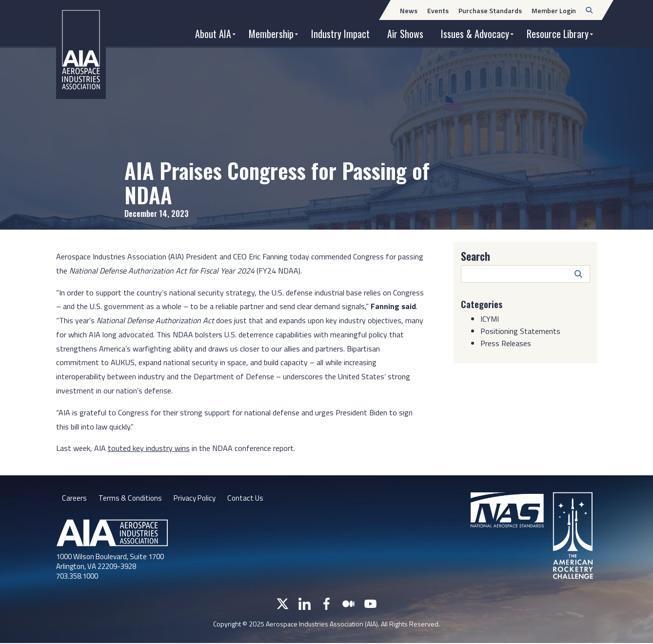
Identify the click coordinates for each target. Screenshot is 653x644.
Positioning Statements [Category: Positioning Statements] (520, 331)
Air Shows (405, 34)
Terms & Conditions (130, 499)
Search (475, 256)
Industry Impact (340, 34)
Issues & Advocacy (475, 34)
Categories (483, 304)
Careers (74, 499)
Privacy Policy (197, 499)
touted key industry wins (149, 448)
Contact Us (250, 499)
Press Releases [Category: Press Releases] (506, 343)
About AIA (213, 34)
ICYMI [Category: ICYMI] (490, 319)
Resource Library (558, 34)
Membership (271, 34)
